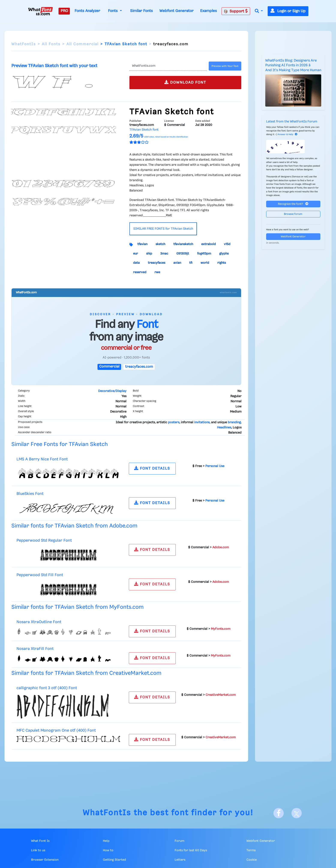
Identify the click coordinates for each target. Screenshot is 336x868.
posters (174, 422)
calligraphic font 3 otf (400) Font (47, 688)
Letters (180, 860)
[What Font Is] (40, 11)
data (136, 263)
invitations (202, 422)
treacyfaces (157, 263)
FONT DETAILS (152, 468)
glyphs (224, 254)
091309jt (183, 254)
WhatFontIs (24, 44)
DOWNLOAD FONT (185, 82)
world (205, 263)
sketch (160, 244)
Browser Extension (45, 860)
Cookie (252, 860)
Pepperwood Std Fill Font (40, 575)
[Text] (168, 66)
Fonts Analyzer (87, 11)
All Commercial (82, 44)
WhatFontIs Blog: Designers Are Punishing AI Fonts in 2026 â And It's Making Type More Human (293, 65)
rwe (157, 272)
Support (236, 11)
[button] (259, 11)
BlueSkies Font (30, 494)
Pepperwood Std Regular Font (44, 540)
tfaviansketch (183, 244)
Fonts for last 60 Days (191, 850)
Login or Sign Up (288, 11)
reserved (140, 272)
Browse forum (293, 214)
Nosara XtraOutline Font (39, 622)
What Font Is (40, 841)
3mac (164, 254)
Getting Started (114, 860)
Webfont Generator (176, 11)
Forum (179, 841)
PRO (64, 11)
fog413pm (204, 254)
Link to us (38, 850)
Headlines (224, 428)
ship (149, 254)
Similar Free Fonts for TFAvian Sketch (60, 444)
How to (108, 850)
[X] (297, 813)
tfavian (142, 244)
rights (222, 263)
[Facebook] (279, 813)
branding (234, 422)
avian (177, 263)
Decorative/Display (112, 391)
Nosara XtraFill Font (35, 649)
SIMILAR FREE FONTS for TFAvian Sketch (163, 229)
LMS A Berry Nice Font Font (42, 459)
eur (136, 254)
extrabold (208, 244)
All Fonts (51, 44)
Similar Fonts (141, 11)
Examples (208, 11)
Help (106, 841)
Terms (251, 850)
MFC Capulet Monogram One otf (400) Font (56, 730)
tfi (191, 263)
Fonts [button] (113, 11)
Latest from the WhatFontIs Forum (292, 122)
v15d (227, 244)
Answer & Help (288, 134)
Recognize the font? (293, 204)
